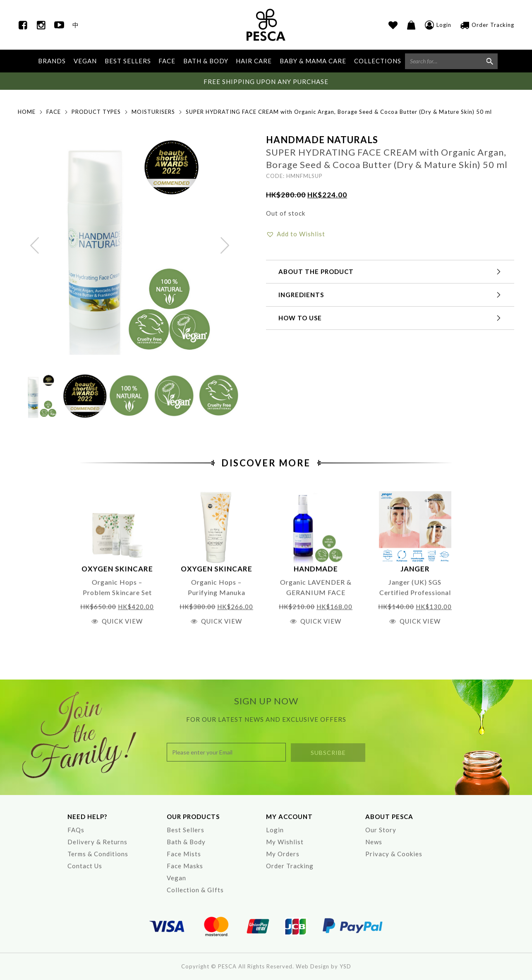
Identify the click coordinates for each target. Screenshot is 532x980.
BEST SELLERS (128, 61)
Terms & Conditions (98, 854)
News (374, 842)
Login (275, 830)
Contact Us (85, 866)
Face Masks (185, 866)
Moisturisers (153, 112)
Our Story (381, 830)
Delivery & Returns (97, 842)
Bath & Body (186, 842)
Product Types (96, 112)
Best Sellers (186, 830)
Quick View (122, 644)
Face (54, 112)
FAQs (76, 830)
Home (27, 112)
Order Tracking (290, 866)
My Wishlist (285, 842)
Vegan (176, 878)
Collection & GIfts (195, 890)
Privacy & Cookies (394, 854)
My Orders (283, 854)
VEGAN (85, 61)
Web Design (313, 966)
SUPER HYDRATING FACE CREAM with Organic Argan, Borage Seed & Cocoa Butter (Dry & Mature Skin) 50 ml (339, 112)
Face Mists (184, 854)
